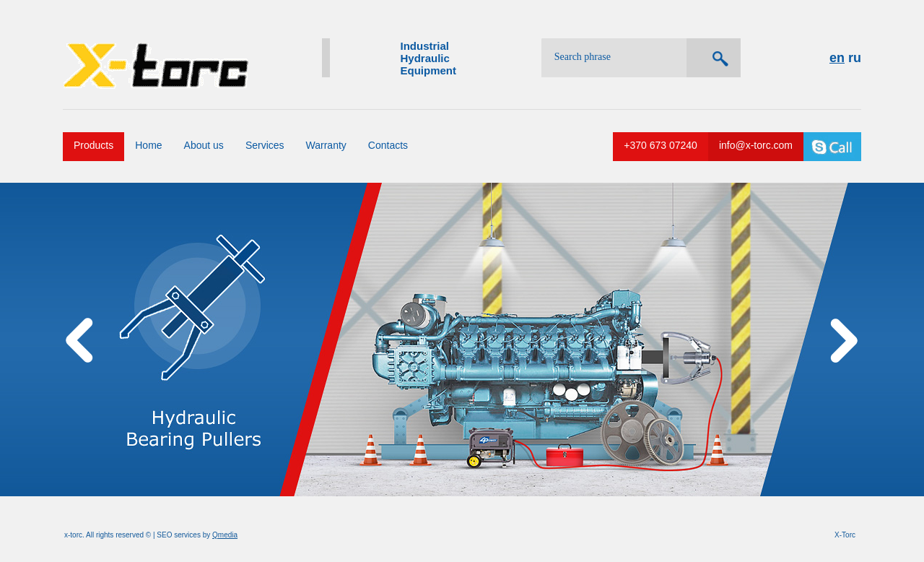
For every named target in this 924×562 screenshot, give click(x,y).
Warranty (326, 145)
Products (93, 145)
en (837, 58)
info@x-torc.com (756, 145)
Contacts (388, 145)
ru (855, 58)
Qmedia (225, 535)
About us (204, 145)
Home (148, 145)
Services (265, 145)
